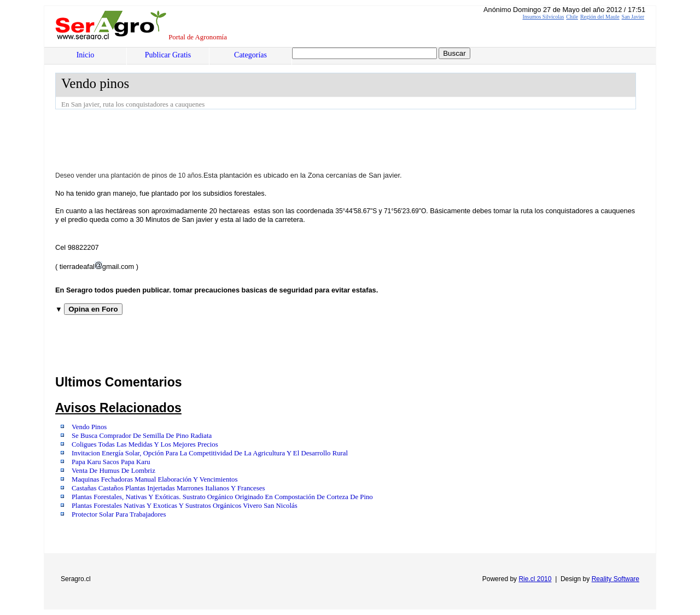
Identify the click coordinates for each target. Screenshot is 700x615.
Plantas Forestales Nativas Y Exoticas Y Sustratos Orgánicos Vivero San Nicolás (185, 506)
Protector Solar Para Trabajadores (119, 514)
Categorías (250, 55)
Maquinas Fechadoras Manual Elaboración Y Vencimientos (154, 479)
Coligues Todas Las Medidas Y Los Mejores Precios (145, 444)
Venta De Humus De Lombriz (113, 471)
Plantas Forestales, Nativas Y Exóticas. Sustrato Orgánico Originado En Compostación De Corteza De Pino (222, 497)
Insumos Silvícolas (543, 17)
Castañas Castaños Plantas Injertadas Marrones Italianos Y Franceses (168, 488)
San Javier (633, 17)
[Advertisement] (254, 139)
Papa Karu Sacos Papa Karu (111, 462)
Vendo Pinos (89, 427)
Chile (572, 17)
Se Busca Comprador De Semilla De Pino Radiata (142, 436)
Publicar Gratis (168, 55)
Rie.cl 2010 (535, 579)
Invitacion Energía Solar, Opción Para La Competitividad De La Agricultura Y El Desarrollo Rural (210, 453)
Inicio (86, 55)
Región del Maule (600, 17)
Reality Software (616, 579)
